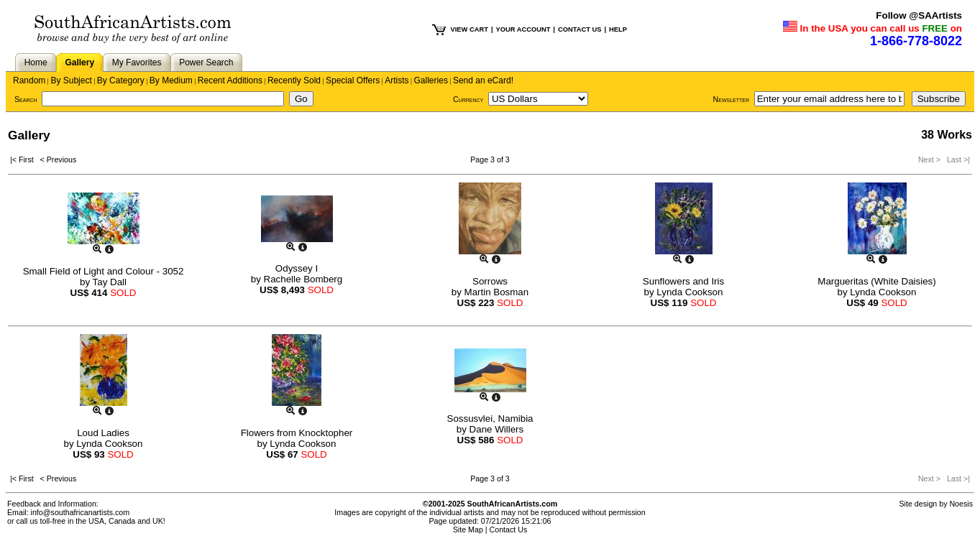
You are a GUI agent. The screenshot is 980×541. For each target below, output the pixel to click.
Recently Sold (294, 80)
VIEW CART (470, 29)
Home (36, 63)
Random (29, 80)
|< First (25, 159)
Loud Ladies (103, 433)
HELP (618, 29)
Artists (397, 80)
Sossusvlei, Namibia (490, 419)
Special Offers (353, 80)
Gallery (79, 63)
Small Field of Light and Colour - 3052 (104, 271)
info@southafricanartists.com (81, 512)
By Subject (71, 80)
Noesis (961, 504)
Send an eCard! (483, 80)
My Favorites (137, 63)
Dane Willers (497, 429)
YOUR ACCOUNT (523, 29)
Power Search (206, 63)
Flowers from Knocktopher (297, 433)
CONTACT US (580, 29)
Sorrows (490, 281)
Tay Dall (110, 282)
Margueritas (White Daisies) (876, 281)
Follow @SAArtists (919, 15)
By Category (121, 80)
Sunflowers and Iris (683, 281)
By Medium (171, 80)
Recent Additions (230, 80)
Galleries (431, 80)
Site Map (468, 530)
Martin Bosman (497, 292)
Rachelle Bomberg (303, 279)
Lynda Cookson (690, 292)
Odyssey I (297, 268)
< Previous (59, 159)
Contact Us (509, 530)
